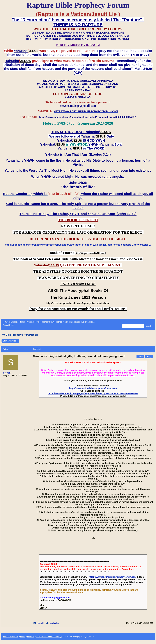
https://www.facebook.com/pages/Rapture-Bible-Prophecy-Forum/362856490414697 (93, 393)
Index (22, 322)
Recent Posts (8, 325)
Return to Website (10, 322)
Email (41, 623)
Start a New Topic (10, 341)
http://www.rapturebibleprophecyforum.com (93, 388)
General (31, 322)
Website (54, 623)
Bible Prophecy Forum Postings (49, 322)
